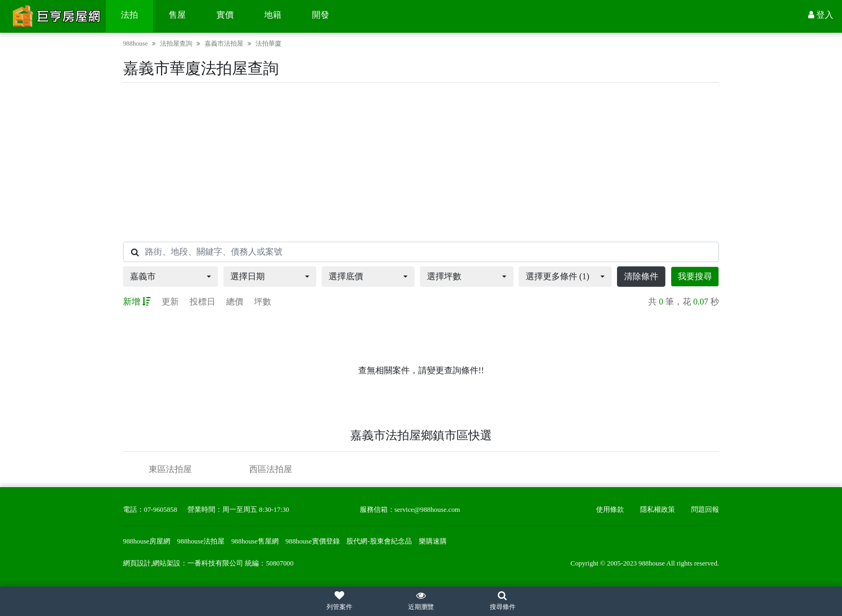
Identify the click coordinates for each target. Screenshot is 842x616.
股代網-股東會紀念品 (379, 541)
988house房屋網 (147, 541)
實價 (225, 15)
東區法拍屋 (170, 469)
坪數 (263, 302)
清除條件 (641, 276)
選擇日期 (248, 276)
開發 (321, 15)
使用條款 (610, 510)
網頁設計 (137, 563)
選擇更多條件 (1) (558, 276)
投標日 (202, 302)
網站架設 (166, 563)
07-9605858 (161, 510)
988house (135, 44)
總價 (235, 302)
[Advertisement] (421, 162)
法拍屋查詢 (176, 44)
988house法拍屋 (201, 541)
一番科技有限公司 (215, 563)
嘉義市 (143, 276)
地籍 (273, 15)
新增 (137, 302)
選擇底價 (346, 276)
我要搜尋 (695, 276)
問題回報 (705, 510)
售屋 (177, 15)
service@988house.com (427, 510)
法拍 (129, 15)
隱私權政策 (658, 510)
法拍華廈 (268, 44)
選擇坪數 (444, 276)
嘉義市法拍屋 (224, 44)
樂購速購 (433, 541)
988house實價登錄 (313, 541)
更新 (170, 302)
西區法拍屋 (271, 469)
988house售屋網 (255, 541)
